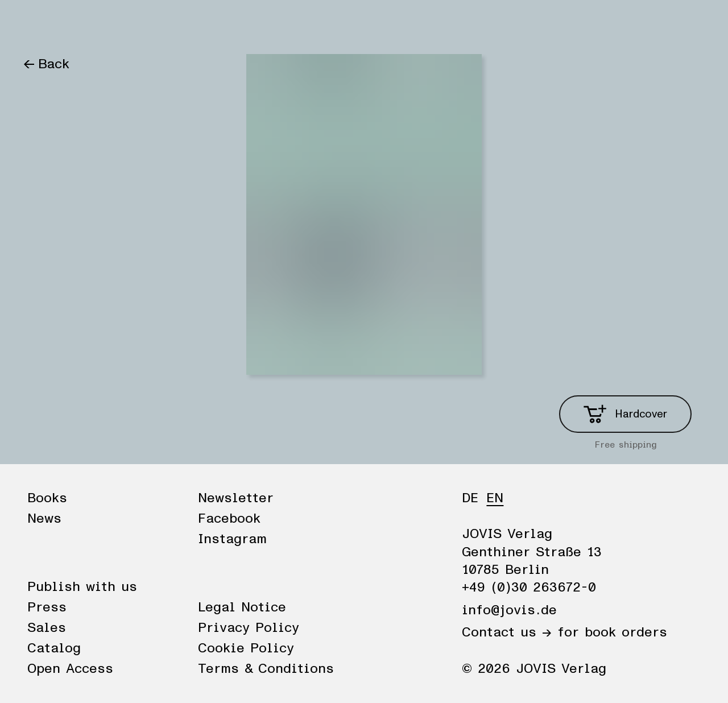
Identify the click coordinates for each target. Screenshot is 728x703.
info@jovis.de (509, 610)
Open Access (70, 669)
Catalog (54, 648)
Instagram (232, 539)
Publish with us (82, 587)
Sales (47, 628)
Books (42, 24)
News (93, 24)
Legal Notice (242, 607)
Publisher (152, 24)
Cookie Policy (246, 648)
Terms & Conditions (266, 669)
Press (47, 607)
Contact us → (507, 632)
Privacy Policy (249, 628)
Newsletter (236, 498)
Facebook (229, 519)
